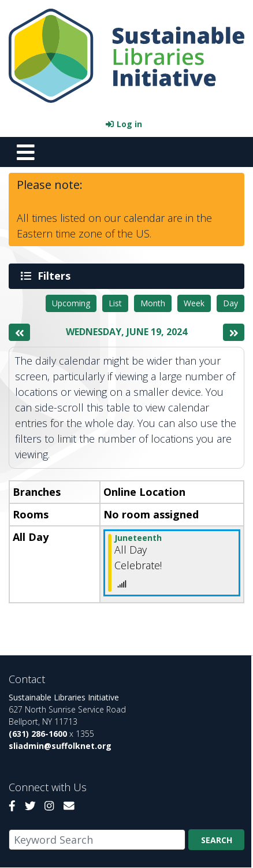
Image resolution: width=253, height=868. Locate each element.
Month (153, 303)
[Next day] (234, 332)
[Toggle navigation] (25, 152)
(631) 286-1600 (38, 734)
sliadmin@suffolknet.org (60, 746)
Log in (129, 124)
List (115, 303)
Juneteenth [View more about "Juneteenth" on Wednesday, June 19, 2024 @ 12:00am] (138, 538)
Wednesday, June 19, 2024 (127, 332)
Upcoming (71, 303)
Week (194, 303)
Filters (56, 276)
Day (230, 303)
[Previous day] (19, 332)
